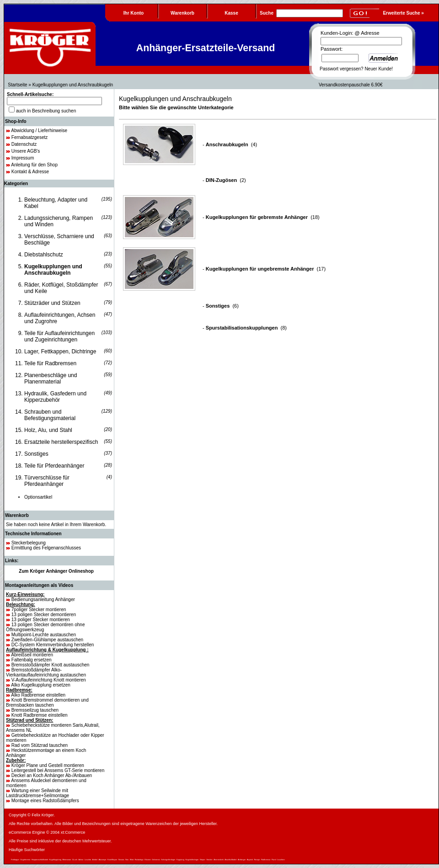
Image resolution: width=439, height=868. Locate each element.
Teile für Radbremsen (50, 363)
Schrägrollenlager (168, 860)
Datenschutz (24, 144)
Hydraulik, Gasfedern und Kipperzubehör (55, 397)
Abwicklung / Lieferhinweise (39, 130)
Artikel (95, 860)
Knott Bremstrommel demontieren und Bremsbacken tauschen (47, 703)
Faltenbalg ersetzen (32, 660)
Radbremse (266, 860)
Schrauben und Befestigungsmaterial (50, 415)
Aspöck (250, 860)
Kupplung (180, 860)
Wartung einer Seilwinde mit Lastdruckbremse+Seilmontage (37, 793)
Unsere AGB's (26, 151)
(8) (246, 328)
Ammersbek (218, 860)
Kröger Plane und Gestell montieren (48, 765)
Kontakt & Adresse (30, 172)
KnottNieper (112, 860)
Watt (132, 860)
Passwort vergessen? (342, 69)
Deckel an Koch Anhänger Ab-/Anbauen (52, 775)
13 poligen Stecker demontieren (44, 615)
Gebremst (156, 860)
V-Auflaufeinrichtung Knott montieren (49, 680)
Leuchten (281, 860)
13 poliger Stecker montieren (41, 620)
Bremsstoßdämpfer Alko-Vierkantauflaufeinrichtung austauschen (46, 672)
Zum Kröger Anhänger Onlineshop (56, 571)
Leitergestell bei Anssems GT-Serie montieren (58, 770)
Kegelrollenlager (192, 860)
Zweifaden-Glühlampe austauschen (47, 640)
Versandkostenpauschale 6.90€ (351, 85)
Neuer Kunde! (379, 69)
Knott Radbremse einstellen (40, 715)
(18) (263, 217)
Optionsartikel (38, 497)
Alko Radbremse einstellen (38, 695)
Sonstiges (36, 454)
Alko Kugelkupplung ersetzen (41, 685)
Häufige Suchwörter (27, 850)
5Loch (75, 860)
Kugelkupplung (55, 860)
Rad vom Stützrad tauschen (40, 745)
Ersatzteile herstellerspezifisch (61, 442)
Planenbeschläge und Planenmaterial (51, 378)
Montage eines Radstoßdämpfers (45, 801)
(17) (266, 269)
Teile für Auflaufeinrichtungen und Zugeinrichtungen (59, 336)
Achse (81, 860)
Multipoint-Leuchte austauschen (44, 635)
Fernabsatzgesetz (30, 137)
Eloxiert (147, 860)
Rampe (257, 860)
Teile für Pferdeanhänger (54, 466)
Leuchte (88, 860)
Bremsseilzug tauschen (35, 710)
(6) (222, 306)
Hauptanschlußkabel (40, 860)
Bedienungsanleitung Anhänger (43, 599)
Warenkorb (17, 515)
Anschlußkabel (230, 860)
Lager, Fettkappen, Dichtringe (60, 351)
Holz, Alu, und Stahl (48, 430)
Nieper (203, 860)
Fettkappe (15, 860)
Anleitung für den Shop (34, 165)
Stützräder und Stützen (52, 303)
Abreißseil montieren (32, 655)
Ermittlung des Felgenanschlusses (46, 548)
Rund (274, 860)
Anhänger (242, 860)
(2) (226, 180)
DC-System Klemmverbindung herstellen (53, 645)
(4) (231, 144)
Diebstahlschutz (44, 255)
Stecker (209, 860)
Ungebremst (25, 860)
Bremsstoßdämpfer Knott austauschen (51, 665)
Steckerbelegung (29, 543)
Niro (127, 860)
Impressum (23, 158)
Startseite (17, 85)
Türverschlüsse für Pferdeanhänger (47, 481)
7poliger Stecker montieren (39, 610)
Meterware (67, 860)
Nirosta (121, 860)
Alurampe (102, 860)
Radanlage (139, 860)
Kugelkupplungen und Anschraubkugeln (73, 85)
